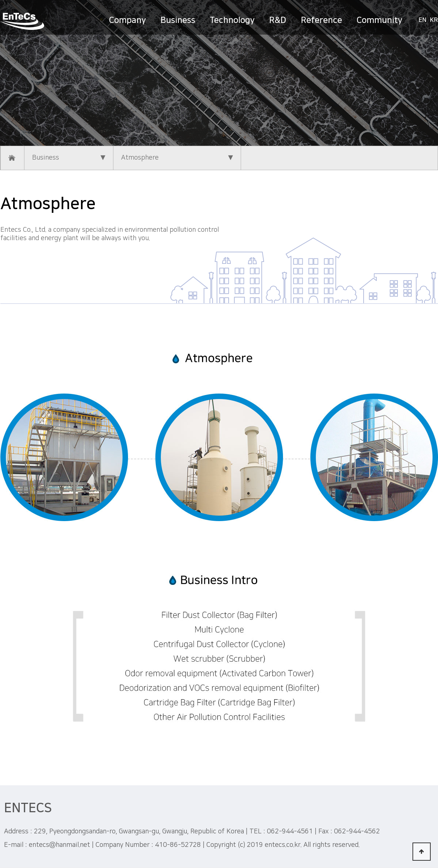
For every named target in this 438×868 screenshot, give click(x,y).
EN (423, 20)
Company (127, 20)
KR (434, 20)
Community (379, 20)
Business (178, 20)
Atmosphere (177, 158)
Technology (232, 20)
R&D (278, 20)
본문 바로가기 (0, 0)
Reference (321, 20)
